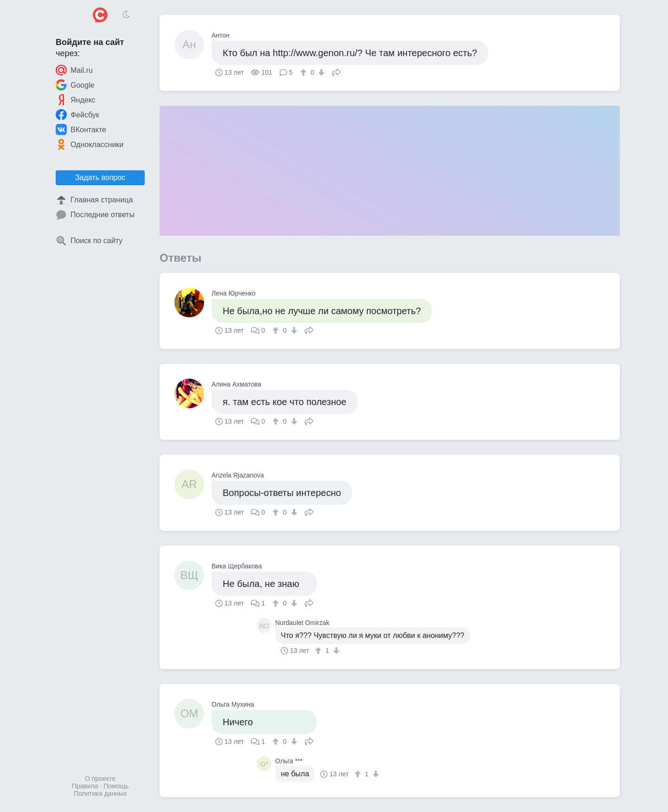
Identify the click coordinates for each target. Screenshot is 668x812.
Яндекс (76, 100)
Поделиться (336, 71)
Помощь (116, 786)
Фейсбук (77, 115)
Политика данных (100, 793)
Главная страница (94, 200)
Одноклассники (90, 144)
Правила (85, 786)
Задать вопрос (100, 177)
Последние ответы (95, 215)
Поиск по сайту (89, 241)
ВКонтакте (81, 129)
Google (75, 85)
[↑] (305, 72)
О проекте (100, 779)
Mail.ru (74, 70)
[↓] (320, 72)
